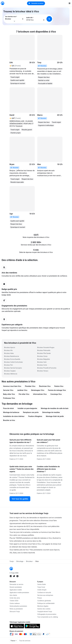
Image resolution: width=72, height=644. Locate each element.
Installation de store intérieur (14, 416)
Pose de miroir (9, 408)
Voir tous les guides (20, 499)
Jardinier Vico (22, 390)
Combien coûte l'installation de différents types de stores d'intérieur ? (48, 469)
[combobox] (14, 19)
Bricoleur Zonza (42, 356)
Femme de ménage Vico (57, 390)
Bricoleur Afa (8, 350)
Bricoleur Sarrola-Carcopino (13, 368)
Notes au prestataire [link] (16, 609)
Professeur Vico (9, 398)
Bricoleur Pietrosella (44, 350)
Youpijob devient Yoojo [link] (45, 612)
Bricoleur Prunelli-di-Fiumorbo (47, 368)
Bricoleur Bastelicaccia (12, 356)
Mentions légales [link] (43, 606)
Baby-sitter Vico (9, 394)
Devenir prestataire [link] (16, 587)
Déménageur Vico (38, 390)
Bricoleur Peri (8, 365)
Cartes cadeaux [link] (15, 603)
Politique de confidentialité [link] (46, 603)
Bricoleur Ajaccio (10, 347)
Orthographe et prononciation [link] (47, 614)
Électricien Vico (45, 386)
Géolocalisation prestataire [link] (18, 606)
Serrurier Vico (8, 390)
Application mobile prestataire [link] (19, 593)
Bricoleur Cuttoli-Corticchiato (13, 362)
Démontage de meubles (51, 412)
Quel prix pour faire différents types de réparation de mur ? (20, 441)
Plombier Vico (30, 386)
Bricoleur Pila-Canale (44, 353)
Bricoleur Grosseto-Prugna (46, 347)
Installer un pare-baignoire (27, 408)
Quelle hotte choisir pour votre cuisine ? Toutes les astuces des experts (22, 469)
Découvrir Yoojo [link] (15, 612)
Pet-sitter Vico (24, 394)
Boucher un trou (9, 420)
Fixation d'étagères (35, 416)
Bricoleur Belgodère (44, 359)
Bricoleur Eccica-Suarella (12, 359)
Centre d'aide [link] (42, 584)
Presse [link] (40, 598)
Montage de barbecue (11, 412)
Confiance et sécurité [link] (44, 593)
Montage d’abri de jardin (55, 416)
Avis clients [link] (13, 595)
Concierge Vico (56, 394)
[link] (3, 3)
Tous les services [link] (25, 641)
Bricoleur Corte (42, 365)
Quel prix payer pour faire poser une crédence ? (49, 441)
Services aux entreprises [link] (45, 595)
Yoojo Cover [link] (41, 587)
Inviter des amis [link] (15, 598)
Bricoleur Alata (9, 353)
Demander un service (36, 3)
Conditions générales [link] (44, 601)
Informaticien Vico (40, 394)
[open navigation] (70, 3)
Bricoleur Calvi (42, 362)
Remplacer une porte (31, 412)
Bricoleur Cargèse (10, 371)
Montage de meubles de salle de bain (55, 408)
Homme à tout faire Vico (12, 386)
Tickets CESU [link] (14, 601)
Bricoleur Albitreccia (11, 374)
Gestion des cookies (44, 609)
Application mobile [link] (16, 590)
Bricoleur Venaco (43, 371)
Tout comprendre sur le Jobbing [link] (48, 617)
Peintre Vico (59, 386)
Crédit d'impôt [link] (42, 590)
